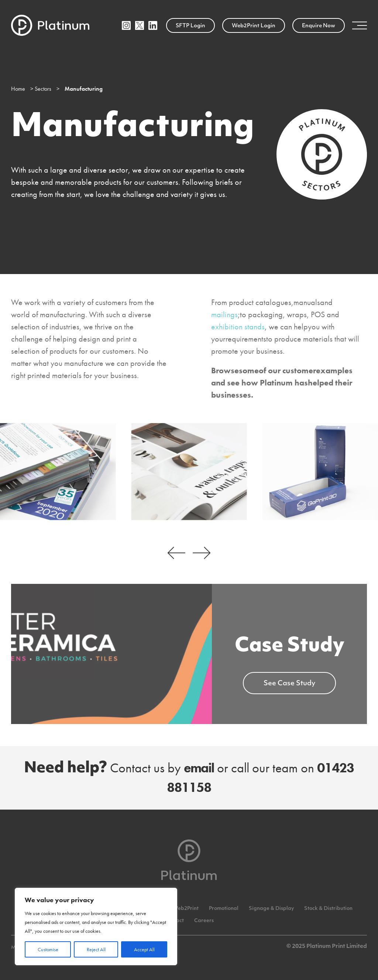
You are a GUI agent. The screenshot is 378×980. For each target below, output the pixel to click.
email (199, 768)
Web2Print (186, 909)
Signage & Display (271, 909)
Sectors (43, 89)
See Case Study (289, 684)
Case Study (290, 647)
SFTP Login (190, 26)
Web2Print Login (254, 26)
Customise (48, 949)
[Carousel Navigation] (189, 553)
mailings (224, 314)
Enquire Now (319, 26)
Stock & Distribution (328, 909)
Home (18, 89)
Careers (204, 921)
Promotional (224, 909)
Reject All (96, 949)
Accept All (144, 949)
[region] (96, 927)
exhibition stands (238, 327)
